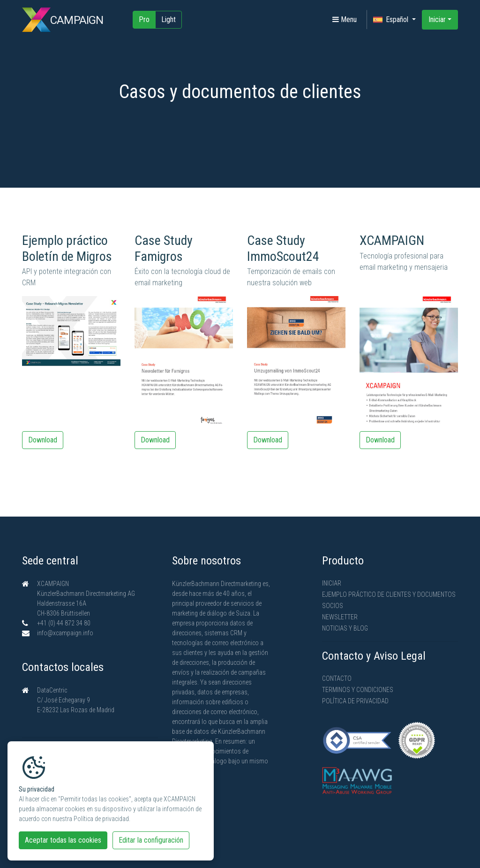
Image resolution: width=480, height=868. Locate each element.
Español (392, 20)
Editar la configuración (151, 840)
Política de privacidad (355, 701)
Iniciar (437, 19)
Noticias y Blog (345, 628)
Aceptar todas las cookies (63, 840)
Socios (333, 606)
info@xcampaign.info (65, 633)
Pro (144, 19)
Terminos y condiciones (358, 690)
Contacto (337, 678)
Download (43, 440)
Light (169, 19)
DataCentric (52, 690)
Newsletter (340, 617)
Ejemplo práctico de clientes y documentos (389, 594)
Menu (345, 19)
